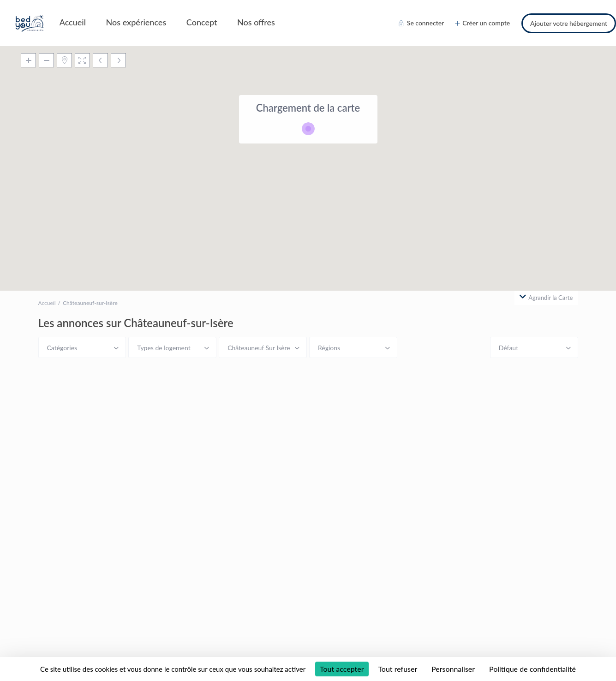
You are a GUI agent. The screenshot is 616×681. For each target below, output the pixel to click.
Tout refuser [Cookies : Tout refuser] (398, 669)
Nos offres (256, 22)
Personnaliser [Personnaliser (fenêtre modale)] (453, 669)
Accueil (73, 22)
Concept (202, 22)
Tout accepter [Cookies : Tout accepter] (342, 669)
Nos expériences (136, 22)
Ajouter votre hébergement (569, 23)
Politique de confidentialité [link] (532, 669)
